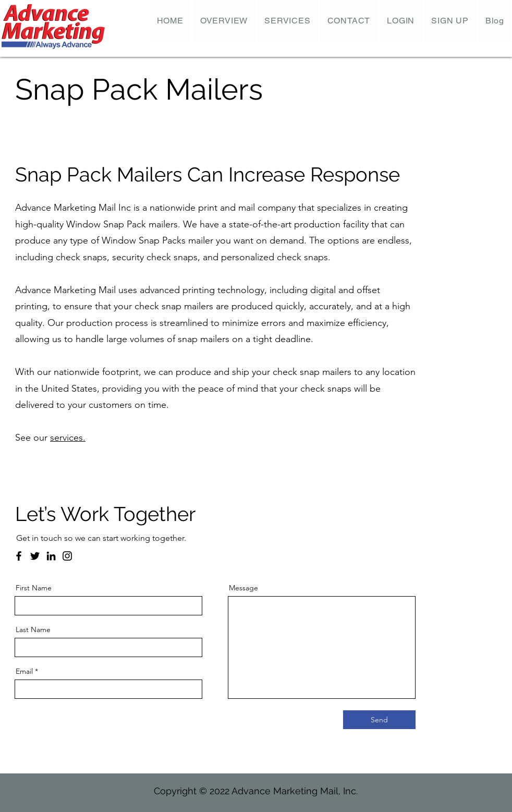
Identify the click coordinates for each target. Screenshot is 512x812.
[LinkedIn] (51, 556)
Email (24, 671)
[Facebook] (19, 556)
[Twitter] (35, 556)
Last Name (33, 629)
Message (243, 588)
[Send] (379, 720)
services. (68, 438)
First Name (34, 588)
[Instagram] (67, 556)
